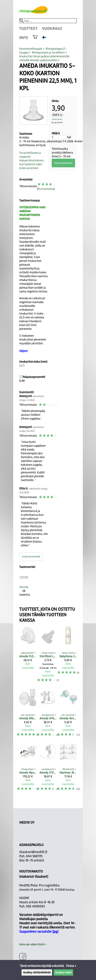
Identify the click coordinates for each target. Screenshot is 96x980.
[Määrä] (59, 137)
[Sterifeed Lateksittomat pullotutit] (48, 656)
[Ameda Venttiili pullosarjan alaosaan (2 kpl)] (68, 714)
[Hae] (48, 21)
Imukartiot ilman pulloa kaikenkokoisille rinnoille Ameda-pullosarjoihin (44, 58)
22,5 (22, 365)
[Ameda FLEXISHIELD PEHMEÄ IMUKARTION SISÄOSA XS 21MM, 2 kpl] (28, 656)
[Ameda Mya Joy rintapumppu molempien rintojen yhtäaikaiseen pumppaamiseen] (28, 769)
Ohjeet (23, 351)
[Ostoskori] (35, 40)
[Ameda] (24, 586)
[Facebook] (23, 957)
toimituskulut (57, 119)
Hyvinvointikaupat (32, 49)
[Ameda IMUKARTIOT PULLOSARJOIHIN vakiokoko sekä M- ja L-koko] (28, 714)
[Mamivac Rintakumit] (68, 769)
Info (24, 38)
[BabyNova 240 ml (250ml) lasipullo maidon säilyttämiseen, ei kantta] (68, 656)
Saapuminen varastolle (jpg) (39, 931)
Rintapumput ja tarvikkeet (49, 53)
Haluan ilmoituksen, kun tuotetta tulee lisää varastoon (32, 164)
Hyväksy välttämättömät (37, 972)
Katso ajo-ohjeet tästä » (33, 944)
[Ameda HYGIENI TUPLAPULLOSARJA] (48, 714)
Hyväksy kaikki (63, 972)
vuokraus (52, 29)
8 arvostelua (46, 189)
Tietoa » (71, 966)
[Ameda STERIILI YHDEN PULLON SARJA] (48, 769)
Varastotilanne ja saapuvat (30, 155)
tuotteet (28, 29)
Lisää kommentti (31, 557)
